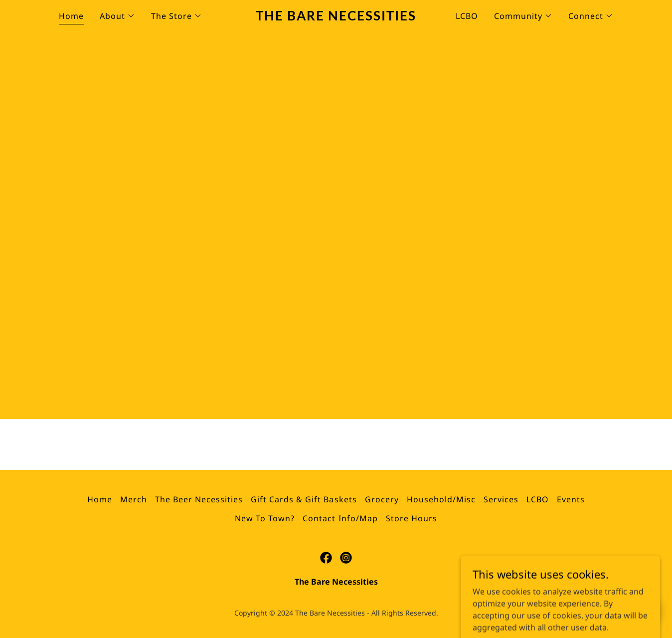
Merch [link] (134, 499)
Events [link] (571, 499)
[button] (117, 16)
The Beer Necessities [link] (199, 499)
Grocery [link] (382, 499)
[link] (336, 17)
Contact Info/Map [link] (340, 518)
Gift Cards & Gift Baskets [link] (304, 499)
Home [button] (100, 499)
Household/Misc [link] (441, 499)
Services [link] (501, 499)
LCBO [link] (467, 16)
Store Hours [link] (412, 518)
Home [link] (71, 16)
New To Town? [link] (265, 518)
